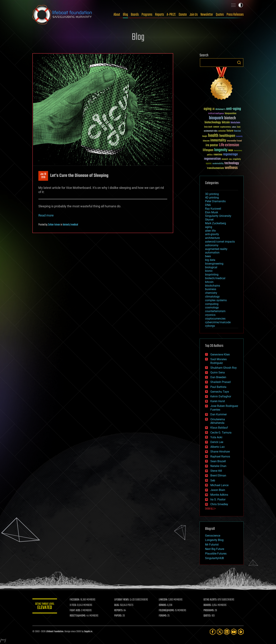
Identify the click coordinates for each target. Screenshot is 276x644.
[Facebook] (213, 632)
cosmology (212, 307)
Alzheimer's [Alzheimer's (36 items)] (220, 109)
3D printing (212, 194)
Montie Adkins (219, 495)
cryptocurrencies (215, 319)
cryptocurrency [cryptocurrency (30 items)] (225, 127)
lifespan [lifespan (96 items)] (208, 150)
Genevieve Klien (220, 354)
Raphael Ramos (220, 456)
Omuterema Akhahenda (218, 421)
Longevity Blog (214, 540)
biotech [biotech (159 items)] (230, 118)
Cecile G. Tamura (221, 433)
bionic (209, 271)
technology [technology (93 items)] (232, 163)
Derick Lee (217, 442)
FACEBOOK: (75, 600)
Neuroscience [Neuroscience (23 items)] (238, 151)
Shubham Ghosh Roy (224, 368)
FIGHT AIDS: (75, 611)
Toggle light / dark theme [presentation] (241, 5)
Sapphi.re (88, 632)
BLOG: (117, 605)
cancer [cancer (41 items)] (216, 127)
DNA (208, 205)
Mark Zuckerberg (216, 223)
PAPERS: (118, 616)
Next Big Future (215, 549)
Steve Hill (216, 471)
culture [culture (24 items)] (234, 127)
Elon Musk (212, 212)
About (117, 15)
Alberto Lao (217, 447)
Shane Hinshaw (220, 452)
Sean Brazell (218, 461)
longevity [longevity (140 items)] (221, 150)
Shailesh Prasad (220, 382)
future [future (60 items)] (230, 131)
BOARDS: (207, 605)
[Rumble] (241, 632)
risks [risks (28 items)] (230, 159)
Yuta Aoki (216, 437)
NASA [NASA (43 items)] (231, 151)
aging (209, 227)
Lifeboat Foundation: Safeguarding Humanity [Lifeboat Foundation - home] (62, 15)
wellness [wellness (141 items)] (231, 168)
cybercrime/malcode (218, 322)
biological (211, 267)
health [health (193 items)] (213, 136)
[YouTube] (234, 632)
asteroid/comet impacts (220, 242)
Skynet (209, 220)
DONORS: (163, 605)
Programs (147, 15)
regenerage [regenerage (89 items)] (230, 154)
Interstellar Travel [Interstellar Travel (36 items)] (234, 141)
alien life (210, 231)
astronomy (212, 245)
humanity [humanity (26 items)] (239, 137)
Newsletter (207, 15)
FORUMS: (163, 616)
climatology (212, 297)
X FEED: (73, 605)
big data (210, 260)
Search (239, 63)
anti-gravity (212, 234)
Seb (213, 480)
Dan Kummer (219, 414)
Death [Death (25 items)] (239, 127)
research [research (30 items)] (225, 159)
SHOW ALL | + (210, 509)
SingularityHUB (214, 558)
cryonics (210, 315)
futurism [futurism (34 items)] (237, 131)
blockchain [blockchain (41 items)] (235, 123)
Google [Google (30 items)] (205, 136)
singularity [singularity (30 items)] (237, 159)
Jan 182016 (43, 176)
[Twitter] (220, 632)
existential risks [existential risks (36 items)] (211, 131)
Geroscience (213, 536)
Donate (183, 15)
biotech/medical (70, 225)
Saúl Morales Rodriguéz (219, 361)
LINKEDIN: (163, 600)
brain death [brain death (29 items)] (208, 127)
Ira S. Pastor (218, 499)
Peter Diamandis (215, 201)
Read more (46, 215)
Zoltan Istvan (54, 225)
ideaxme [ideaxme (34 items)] (206, 141)
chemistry (211, 293)
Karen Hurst (218, 401)
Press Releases (235, 15)
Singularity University (218, 216)
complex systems (216, 300)
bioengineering (214, 264)
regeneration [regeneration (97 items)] (212, 159)
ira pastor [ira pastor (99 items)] (212, 145)
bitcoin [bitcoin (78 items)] (226, 123)
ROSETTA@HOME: (78, 616)
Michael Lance (219, 485)
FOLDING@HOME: (167, 611)
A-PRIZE (171, 15)
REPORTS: (119, 611)
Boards (135, 15)
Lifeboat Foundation (55, 632)
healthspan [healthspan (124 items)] (227, 136)
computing (212, 304)
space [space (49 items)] (209, 163)
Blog (125, 15)
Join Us (194, 15)
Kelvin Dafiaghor (221, 396)
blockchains (213, 286)
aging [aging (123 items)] (208, 109)
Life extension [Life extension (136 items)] (229, 145)
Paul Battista (218, 387)
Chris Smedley (219, 504)
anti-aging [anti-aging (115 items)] (234, 109)
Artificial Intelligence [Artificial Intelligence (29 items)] (216, 114)
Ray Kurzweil (213, 209)
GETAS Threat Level (45, 607)
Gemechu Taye (220, 392)
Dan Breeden (218, 377)
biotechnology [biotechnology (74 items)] (213, 123)
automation (212, 253)
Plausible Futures (216, 554)
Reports (159, 15)
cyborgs (210, 326)
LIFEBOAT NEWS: (122, 600)
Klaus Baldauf (219, 428)
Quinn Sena (218, 372)
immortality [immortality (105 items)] (218, 140)
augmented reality (216, 249)
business (211, 289)
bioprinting (212, 275)
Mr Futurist (212, 545)
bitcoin (209, 282)
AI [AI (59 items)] (214, 109)
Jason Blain (218, 490)
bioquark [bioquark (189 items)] (216, 118)
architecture (212, 238)
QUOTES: (207, 616)
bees (208, 256)
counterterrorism (215, 311)
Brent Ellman (218, 476)
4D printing (212, 198)
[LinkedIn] (227, 632)
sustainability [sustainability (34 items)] (218, 164)
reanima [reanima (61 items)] (218, 155)
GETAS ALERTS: (210, 600)
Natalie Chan (218, 466)
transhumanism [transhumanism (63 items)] (215, 168)
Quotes (220, 15)
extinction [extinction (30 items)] (222, 131)
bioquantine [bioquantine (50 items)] (231, 113)
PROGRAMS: (209, 611)
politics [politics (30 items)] (210, 155)
